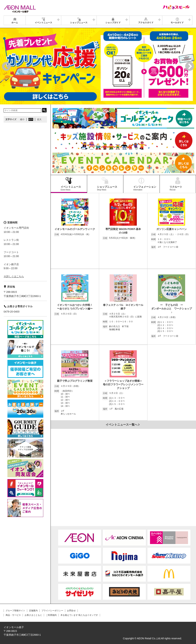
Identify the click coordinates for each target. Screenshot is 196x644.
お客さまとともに (33, 615)
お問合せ (71, 611)
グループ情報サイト (15, 611)
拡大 (39, 119)
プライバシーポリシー (52, 611)
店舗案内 (33, 611)
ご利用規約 (51, 615)
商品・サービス (13, 615)
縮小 (22, 119)
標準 (31, 119)
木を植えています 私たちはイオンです (79, 615)
